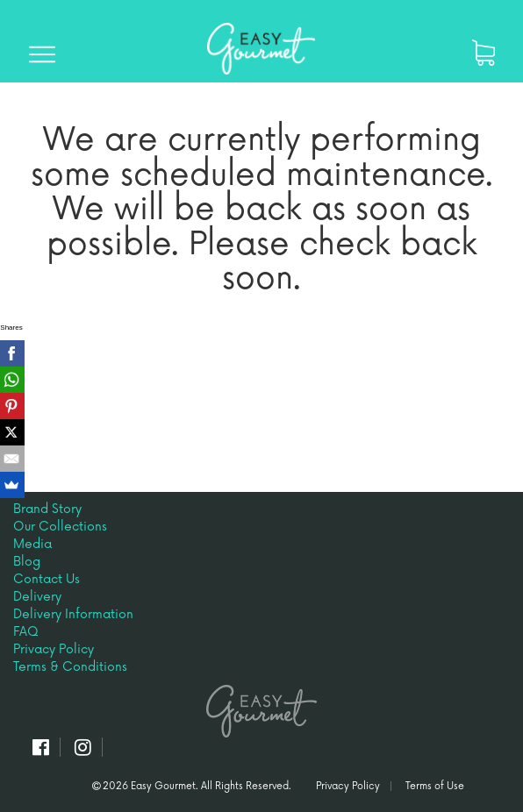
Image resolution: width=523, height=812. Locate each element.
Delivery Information (73, 614)
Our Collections (60, 527)
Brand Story (47, 509)
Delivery (37, 597)
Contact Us (47, 579)
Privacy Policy (54, 649)
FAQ (26, 632)
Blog (27, 562)
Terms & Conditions (70, 667)
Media (32, 544)
